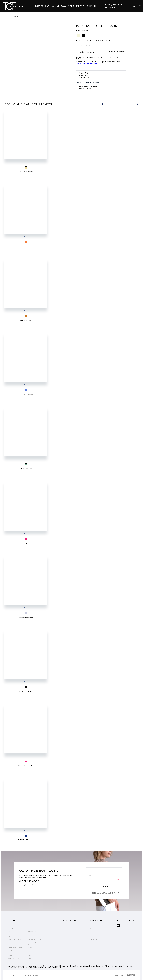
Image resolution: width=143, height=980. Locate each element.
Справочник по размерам (117, 52)
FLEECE (11, 929)
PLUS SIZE (31, 926)
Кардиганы (12, 950)
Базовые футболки (15, 942)
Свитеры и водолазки (15, 947)
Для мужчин (12, 945)
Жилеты (11, 937)
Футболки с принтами (15, 961)
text (13, 6)
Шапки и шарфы (33, 942)
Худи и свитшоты (14, 958)
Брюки (30, 955)
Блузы (30, 947)
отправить (104, 887)
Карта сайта (94, 939)
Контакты (91, 6)
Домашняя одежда (14, 953)
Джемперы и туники (15, 939)
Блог (92, 926)
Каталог (55, 6)
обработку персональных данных (104, 895)
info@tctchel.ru (28, 884)
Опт (91, 931)
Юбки (10, 955)
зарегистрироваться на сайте (87, 63)
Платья (30, 934)
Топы (29, 958)
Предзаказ (38, 6)
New (47, 6)
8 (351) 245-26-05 (114, 5)
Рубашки (31, 950)
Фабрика (80, 6)
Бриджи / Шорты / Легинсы (36, 939)
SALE (10, 926)
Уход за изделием (68, 929)
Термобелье (32, 953)
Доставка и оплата (68, 926)
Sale (64, 6)
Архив (71, 6)
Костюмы (31, 945)
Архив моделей (33, 931)
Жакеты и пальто (33, 937)
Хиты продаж (13, 934)
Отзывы (93, 929)
